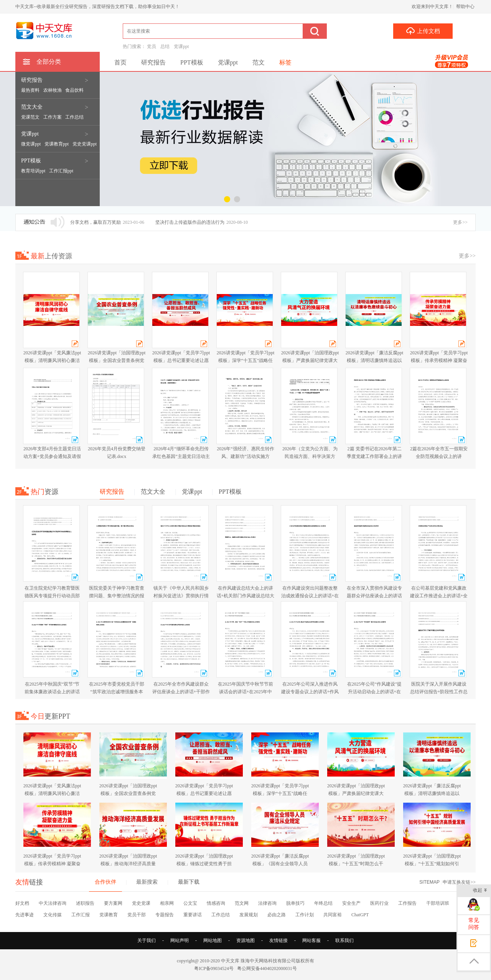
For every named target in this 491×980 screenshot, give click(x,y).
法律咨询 (267, 903)
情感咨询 (216, 903)
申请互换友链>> (459, 882)
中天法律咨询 (53, 903)
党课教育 (109, 915)
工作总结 (221, 915)
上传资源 (51, 256)
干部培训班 (438, 903)
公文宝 (190, 903)
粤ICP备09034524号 (214, 968)
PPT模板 (32, 161)
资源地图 (245, 940)
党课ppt (181, 46)
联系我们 (344, 940)
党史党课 (141, 903)
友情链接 (278, 940)
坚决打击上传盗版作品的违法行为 (190, 222)
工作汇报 (81, 915)
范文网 (242, 903)
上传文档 (423, 31)
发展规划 (249, 915)
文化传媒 (53, 915)
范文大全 (33, 107)
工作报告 (407, 903)
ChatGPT (360, 915)
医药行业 (379, 903)
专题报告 (165, 915)
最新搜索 (147, 882)
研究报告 (33, 80)
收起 (480, 891)
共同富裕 (333, 915)
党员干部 (137, 915)
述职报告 (85, 903)
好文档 (22, 903)
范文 (259, 62)
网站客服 (311, 940)
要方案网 (113, 903)
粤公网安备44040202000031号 (267, 968)
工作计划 (305, 915)
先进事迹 (25, 915)
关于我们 (147, 940)
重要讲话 (193, 915)
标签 (285, 62)
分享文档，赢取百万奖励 (96, 222)
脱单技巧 (295, 903)
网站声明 (180, 940)
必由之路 (277, 915)
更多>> (460, 222)
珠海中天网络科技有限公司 (268, 961)
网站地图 (213, 940)
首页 (120, 62)
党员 (152, 46)
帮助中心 (465, 7)
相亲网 (167, 903)
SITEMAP (429, 882)
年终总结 (323, 903)
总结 (165, 46)
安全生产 (351, 903)
